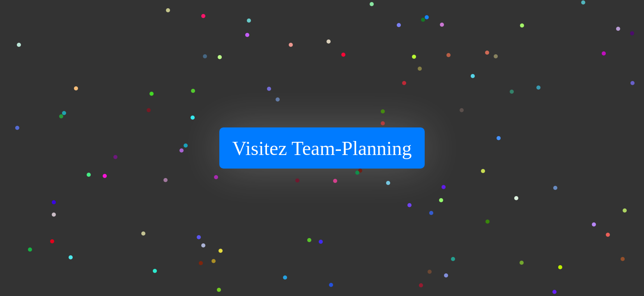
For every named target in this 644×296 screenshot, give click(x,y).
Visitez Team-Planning (322, 148)
